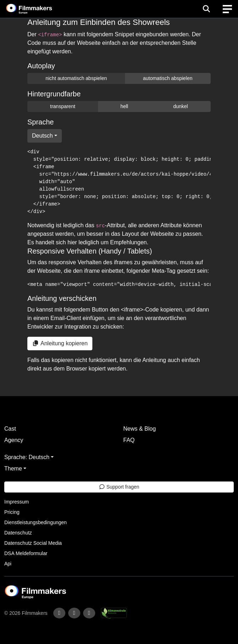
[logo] (38, 9)
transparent (63, 106)
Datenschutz (18, 533)
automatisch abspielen (167, 78)
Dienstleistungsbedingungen (36, 522)
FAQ (129, 440)
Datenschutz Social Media (33, 543)
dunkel (181, 106)
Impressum (17, 502)
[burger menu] (227, 9)
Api (8, 564)
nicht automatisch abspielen (76, 78)
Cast (10, 429)
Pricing (12, 512)
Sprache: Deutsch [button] (27, 457)
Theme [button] (13, 469)
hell (124, 106)
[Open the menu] (206, 9)
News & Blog (140, 429)
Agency (14, 440)
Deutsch (42, 136)
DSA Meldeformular (26, 553)
